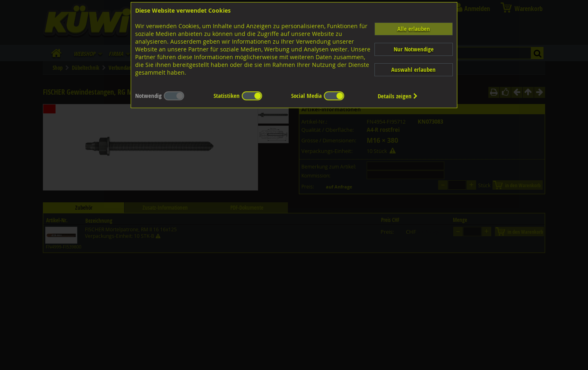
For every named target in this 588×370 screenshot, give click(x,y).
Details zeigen (398, 96)
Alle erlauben (414, 29)
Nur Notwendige (414, 49)
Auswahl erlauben (413, 70)
